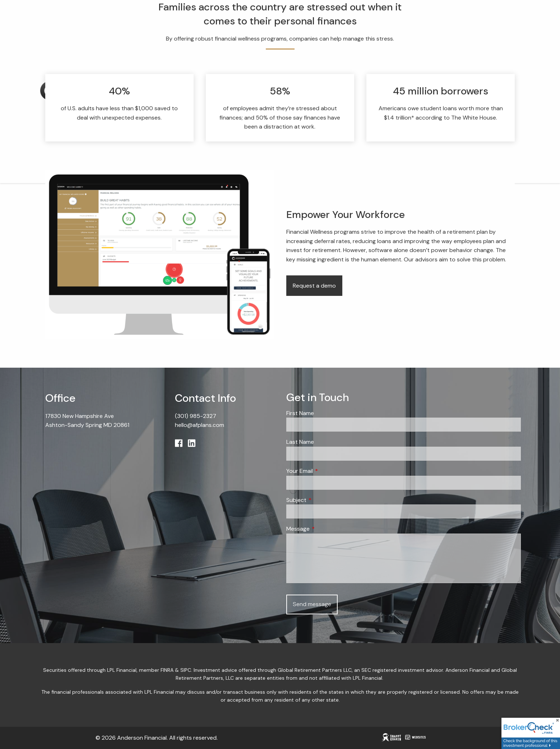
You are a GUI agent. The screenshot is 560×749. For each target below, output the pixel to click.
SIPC (186, 670)
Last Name (300, 442)
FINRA (167, 670)
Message (325, 529)
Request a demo (314, 286)
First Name (300, 413)
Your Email (327, 471)
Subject (324, 500)
